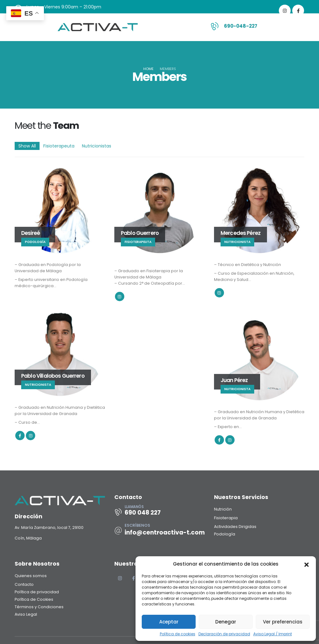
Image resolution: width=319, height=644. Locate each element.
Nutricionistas (97, 146)
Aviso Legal (26, 614)
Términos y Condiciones (39, 607)
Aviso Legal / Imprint (273, 634)
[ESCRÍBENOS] (159, 531)
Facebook (20, 436)
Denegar (226, 622)
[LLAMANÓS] (159, 512)
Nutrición (223, 509)
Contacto (24, 584)
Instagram (120, 296)
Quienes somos (31, 576)
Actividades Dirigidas (235, 527)
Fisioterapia (226, 518)
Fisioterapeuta (59, 146)
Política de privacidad (37, 592)
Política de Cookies (34, 599)
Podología (225, 534)
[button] (307, 564)
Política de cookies (178, 634)
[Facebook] (298, 11)
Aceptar (169, 622)
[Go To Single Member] (60, 209)
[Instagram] (285, 11)
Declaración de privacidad (224, 634)
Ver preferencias (283, 622)
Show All (27, 146)
